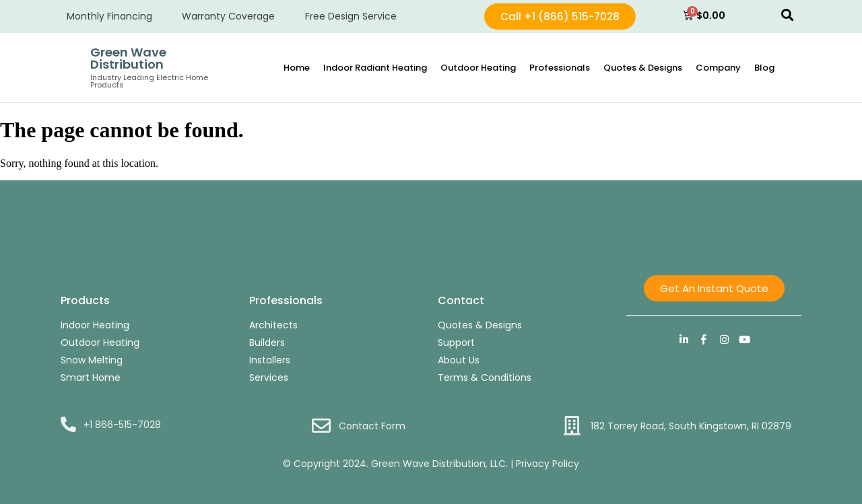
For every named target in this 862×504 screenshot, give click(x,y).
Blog (764, 68)
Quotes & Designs (643, 68)
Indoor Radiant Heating (375, 68)
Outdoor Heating (478, 68)
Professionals (560, 68)
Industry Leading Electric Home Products (149, 81)
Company (718, 68)
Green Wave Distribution (128, 58)
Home (297, 68)
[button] (787, 14)
